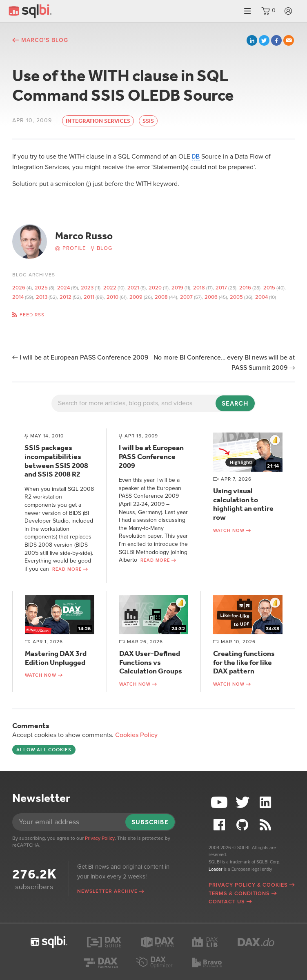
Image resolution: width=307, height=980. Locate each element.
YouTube (220, 802)
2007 (186, 297)
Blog (105, 248)
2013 (42, 297)
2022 (110, 288)
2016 (245, 288)
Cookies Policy (136, 735)
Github (243, 825)
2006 (211, 297)
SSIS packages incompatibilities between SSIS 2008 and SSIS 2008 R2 (56, 461)
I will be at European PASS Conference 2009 (84, 358)
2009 (136, 297)
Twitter (264, 40)
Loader (216, 869)
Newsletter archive (107, 891)
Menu (247, 11)
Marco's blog (45, 40)
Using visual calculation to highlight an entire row (243, 504)
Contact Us (227, 902)
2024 (63, 288)
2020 (155, 288)
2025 (41, 288)
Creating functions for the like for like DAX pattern (244, 662)
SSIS (148, 121)
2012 (66, 297)
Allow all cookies (44, 750)
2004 (261, 297)
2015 (269, 288)
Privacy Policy (100, 838)
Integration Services (98, 121)
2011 (89, 297)
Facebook (276, 40)
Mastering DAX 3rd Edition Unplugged (56, 658)
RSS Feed (267, 825)
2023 (87, 288)
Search (235, 403)
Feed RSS (32, 315)
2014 (18, 297)
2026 (19, 288)
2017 (221, 288)
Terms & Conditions (239, 894)
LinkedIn (252, 40)
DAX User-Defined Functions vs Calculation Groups (151, 662)
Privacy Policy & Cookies (248, 885)
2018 (199, 288)
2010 (112, 297)
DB (196, 157)
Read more (67, 569)
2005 (236, 297)
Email (289, 40)
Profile (74, 248)
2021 (133, 288)
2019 (177, 288)
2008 (161, 297)
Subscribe (150, 822)
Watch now (229, 531)
